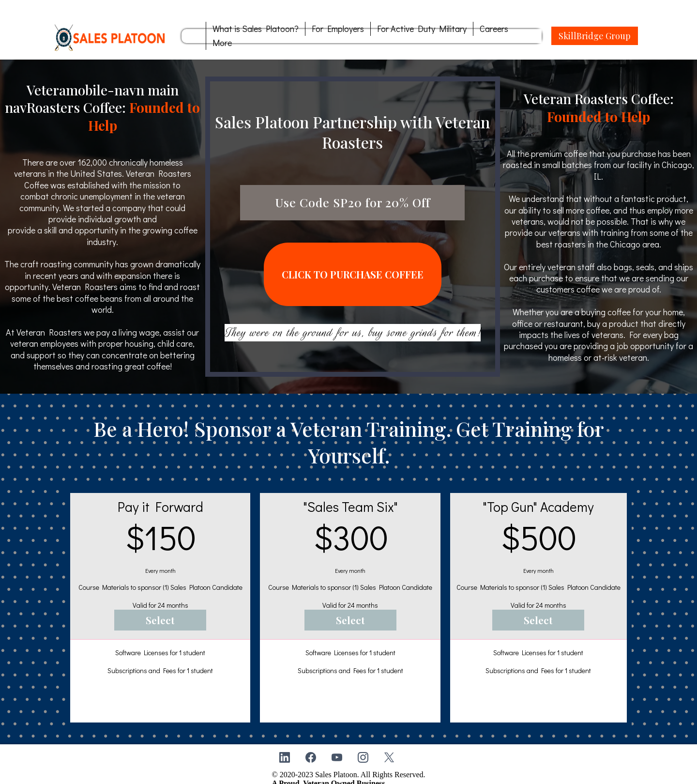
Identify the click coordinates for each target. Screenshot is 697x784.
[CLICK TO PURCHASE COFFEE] (353, 269)
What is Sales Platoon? (256, 29)
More (222, 43)
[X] (389, 746)
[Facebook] (311, 746)
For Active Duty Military (422, 29)
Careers (494, 29)
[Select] (160, 609)
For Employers (338, 29)
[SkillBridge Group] (595, 36)
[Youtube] (337, 746)
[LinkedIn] (285, 746)
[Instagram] (363, 746)
